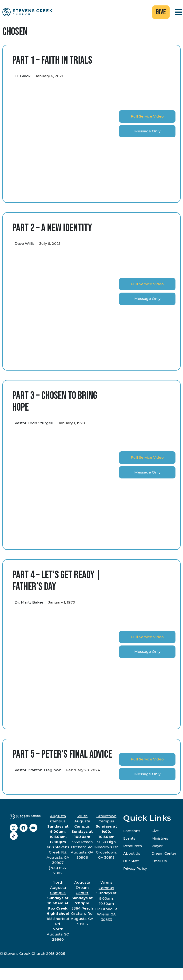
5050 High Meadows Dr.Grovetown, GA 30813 (106, 837)
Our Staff (131, 861)
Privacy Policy (136, 869)
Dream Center (166, 854)
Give (156, 831)
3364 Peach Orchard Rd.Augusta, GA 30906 (82, 904)
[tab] (147, 117)
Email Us (161, 861)
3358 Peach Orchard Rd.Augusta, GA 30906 (82, 837)
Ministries (161, 839)
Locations (132, 831)
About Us (132, 854)
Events (129, 839)
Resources (133, 846)
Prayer (159, 846)
